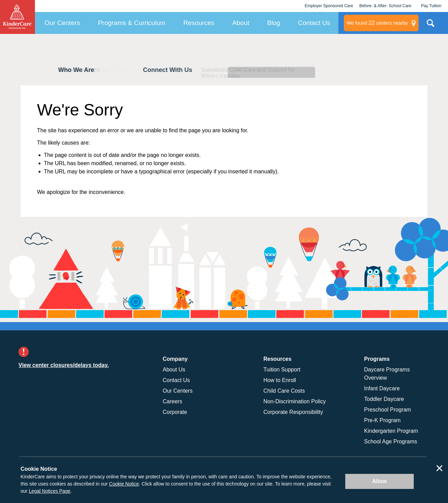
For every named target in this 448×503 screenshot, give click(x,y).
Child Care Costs (284, 391)
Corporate (175, 412)
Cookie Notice (124, 484)
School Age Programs (391, 441)
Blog (274, 23)
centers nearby (377, 23)
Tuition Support (282, 370)
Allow (380, 481)
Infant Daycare (382, 388)
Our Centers (62, 23)
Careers (172, 401)
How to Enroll (280, 380)
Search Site (431, 26)
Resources (199, 23)
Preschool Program (388, 410)
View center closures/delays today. (64, 365)
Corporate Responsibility (293, 412)
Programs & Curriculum (132, 23)
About (241, 23)
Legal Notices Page (49, 491)
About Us (174, 370)
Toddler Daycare (384, 399)
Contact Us (314, 23)
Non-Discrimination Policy (295, 401)
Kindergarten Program (391, 431)
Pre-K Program (382, 420)
